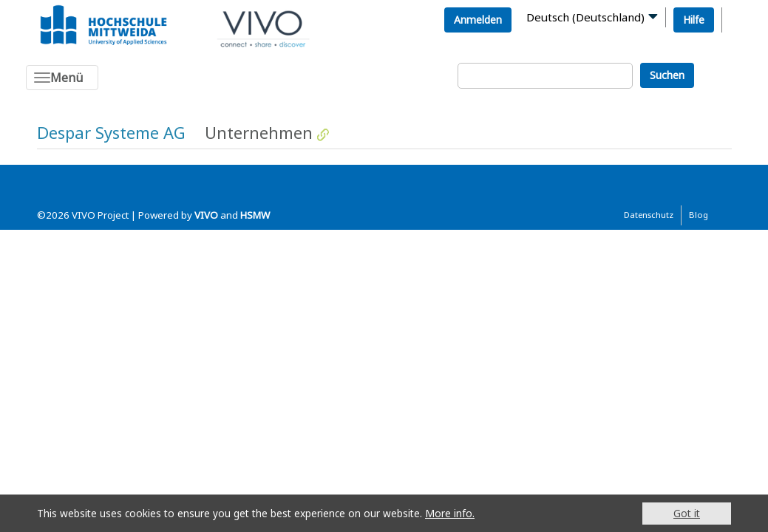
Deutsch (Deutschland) (585, 17)
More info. (450, 513)
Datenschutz (649, 215)
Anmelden (478, 20)
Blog (699, 215)
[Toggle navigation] (62, 78)
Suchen (667, 75)
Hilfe (694, 20)
